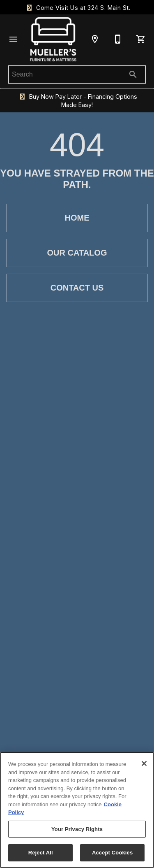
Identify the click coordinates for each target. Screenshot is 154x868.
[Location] (95, 39)
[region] (77, 810)
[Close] (144, 763)
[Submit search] (133, 74)
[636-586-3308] (118, 39)
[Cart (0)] (141, 39)
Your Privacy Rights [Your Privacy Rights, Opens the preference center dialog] (77, 829)
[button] (13, 39)
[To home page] (53, 39)
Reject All (41, 853)
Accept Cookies (112, 853)
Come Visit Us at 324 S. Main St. (77, 8)
